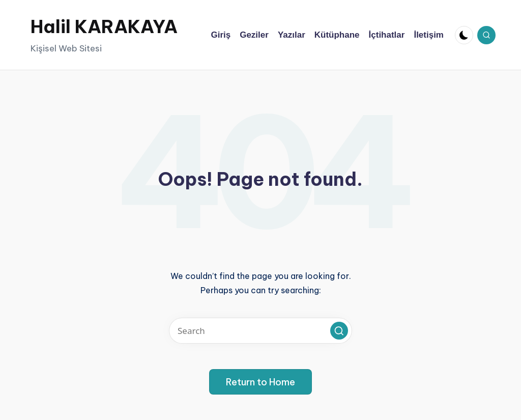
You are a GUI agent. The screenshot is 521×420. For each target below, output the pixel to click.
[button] (339, 331)
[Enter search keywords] (260, 331)
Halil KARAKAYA (104, 26)
